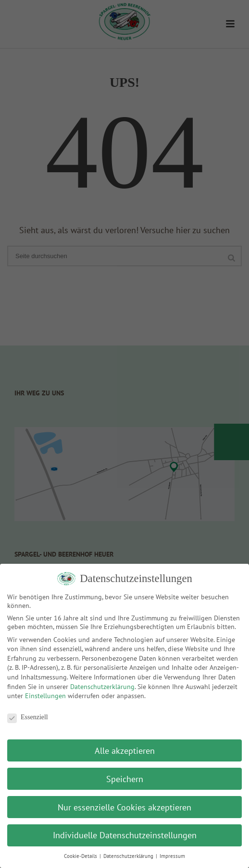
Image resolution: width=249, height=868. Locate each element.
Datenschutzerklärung (102, 687)
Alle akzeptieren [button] (125, 751)
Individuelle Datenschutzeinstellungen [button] (125, 835)
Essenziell (28, 717)
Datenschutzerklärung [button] (129, 856)
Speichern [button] (125, 779)
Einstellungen (45, 696)
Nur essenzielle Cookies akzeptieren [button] (124, 807)
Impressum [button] (172, 856)
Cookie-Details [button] (81, 856)
